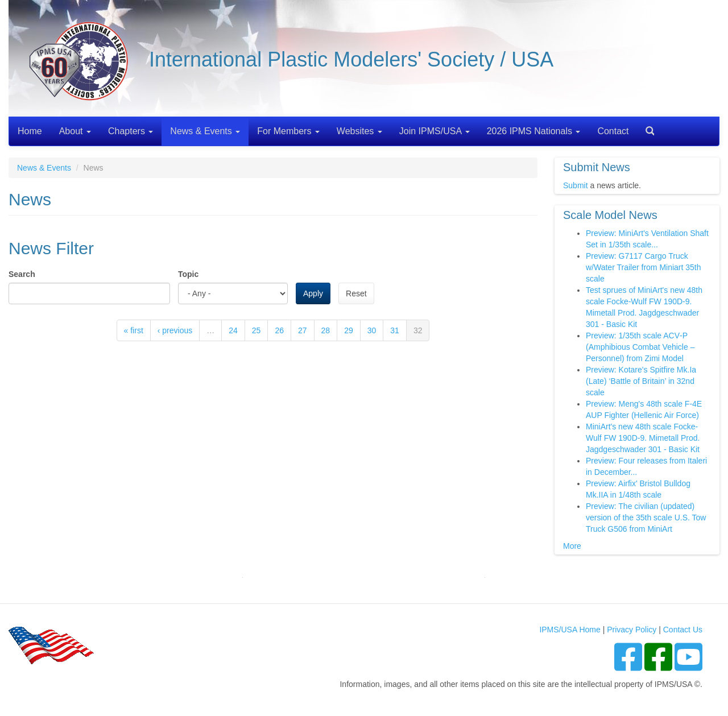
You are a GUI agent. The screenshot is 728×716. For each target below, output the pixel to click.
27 (303, 330)
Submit (576, 185)
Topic (188, 274)
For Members (288, 131)
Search (646, 127)
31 (395, 330)
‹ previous (175, 330)
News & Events (205, 131)
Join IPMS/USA (435, 131)
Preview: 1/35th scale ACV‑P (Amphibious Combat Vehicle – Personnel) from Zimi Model (640, 347)
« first (134, 330)
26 (279, 330)
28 (326, 330)
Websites (359, 131)
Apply (313, 293)
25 (257, 330)
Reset (356, 293)
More (572, 546)
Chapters (131, 131)
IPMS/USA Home (570, 630)
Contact (613, 131)
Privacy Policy (632, 630)
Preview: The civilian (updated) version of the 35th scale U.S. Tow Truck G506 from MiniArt (646, 518)
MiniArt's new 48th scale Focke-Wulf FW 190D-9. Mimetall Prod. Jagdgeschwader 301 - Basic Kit (643, 438)
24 (233, 330)
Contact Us (683, 630)
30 (372, 330)
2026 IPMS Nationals (534, 131)
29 (349, 330)
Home (30, 131)
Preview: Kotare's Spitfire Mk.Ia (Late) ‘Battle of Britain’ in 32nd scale (641, 381)
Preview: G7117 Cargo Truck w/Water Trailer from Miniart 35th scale (644, 267)
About (75, 131)
